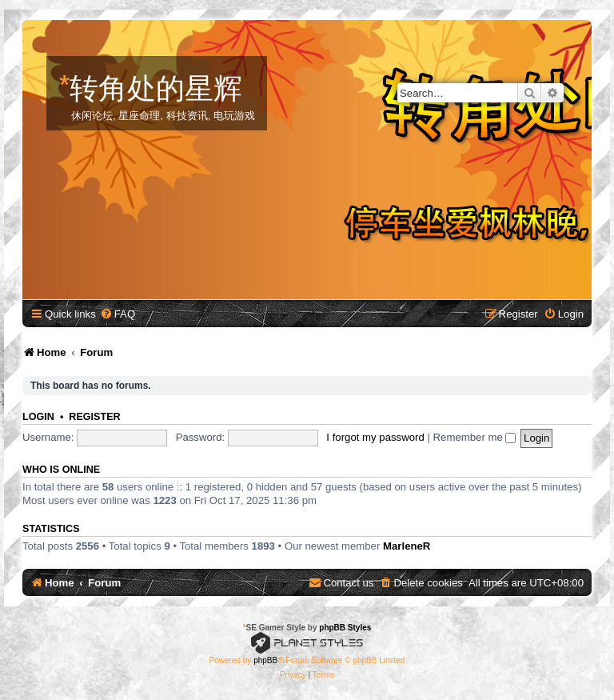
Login (38, 417)
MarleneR (407, 546)
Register (94, 417)
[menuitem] (118, 314)
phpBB (265, 660)
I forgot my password (375, 437)
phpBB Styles (345, 628)
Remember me (475, 437)
